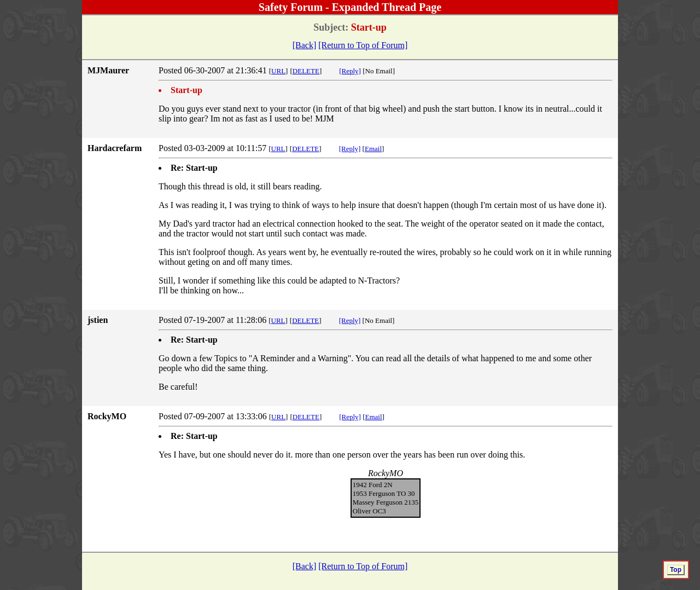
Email (373, 149)
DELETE (306, 71)
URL (278, 71)
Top (676, 570)
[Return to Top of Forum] (363, 45)
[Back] (305, 45)
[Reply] (350, 71)
